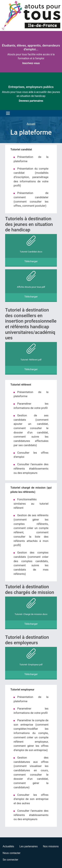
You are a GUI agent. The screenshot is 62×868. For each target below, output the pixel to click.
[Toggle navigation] (7, 113)
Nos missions (51, 846)
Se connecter (10, 860)
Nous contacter (12, 853)
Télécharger (31, 261)
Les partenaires (28, 846)
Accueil (31, 124)
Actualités (8, 846)
